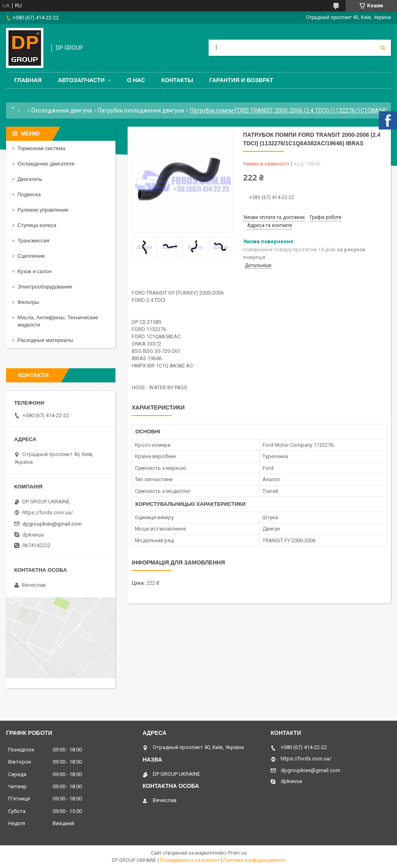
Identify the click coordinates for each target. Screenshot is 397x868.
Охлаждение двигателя (46, 164)
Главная (28, 80)
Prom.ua (237, 853)
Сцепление (31, 256)
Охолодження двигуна (62, 110)
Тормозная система (41, 148)
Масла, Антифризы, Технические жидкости (58, 321)
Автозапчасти (81, 80)
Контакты (177, 80)
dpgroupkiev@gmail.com (52, 524)
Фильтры (28, 302)
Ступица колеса (37, 225)
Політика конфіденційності (254, 860)
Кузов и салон (34, 271)
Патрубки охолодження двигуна (141, 110)
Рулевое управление (43, 210)
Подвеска (29, 194)
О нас (136, 80)
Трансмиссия (33, 241)
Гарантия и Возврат (241, 80)
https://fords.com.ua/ (48, 513)
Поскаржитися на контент (190, 860)
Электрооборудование (45, 287)
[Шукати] (383, 48)
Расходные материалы (45, 340)
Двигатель (30, 179)
